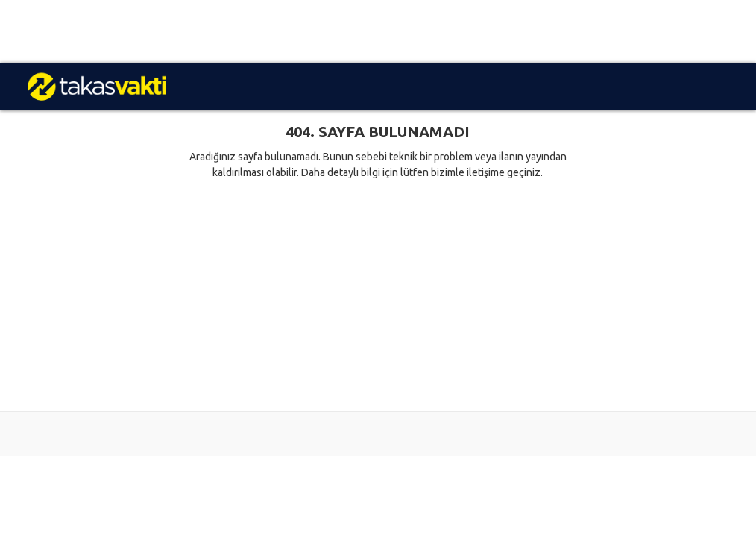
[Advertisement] (378, 32)
